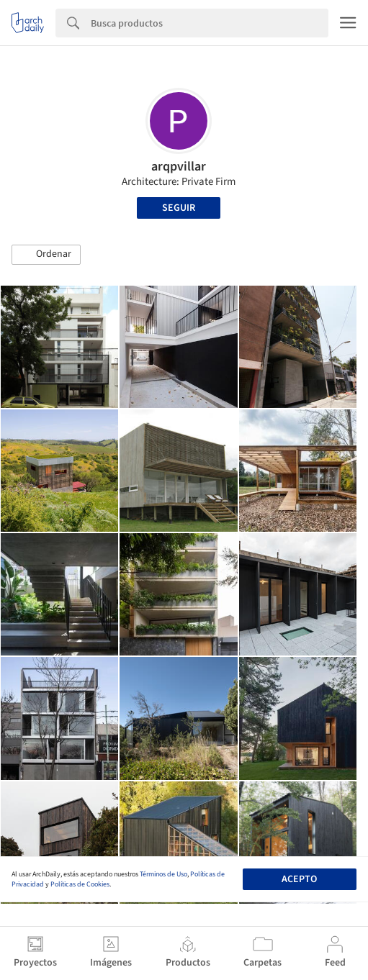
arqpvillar (179, 167)
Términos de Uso (163, 874)
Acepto (299, 879)
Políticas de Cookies (80, 884)
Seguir (179, 208)
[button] (46, 255)
